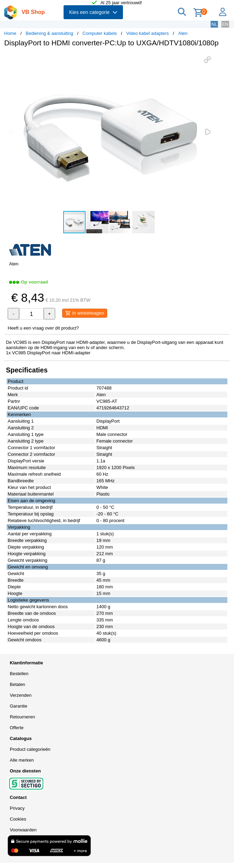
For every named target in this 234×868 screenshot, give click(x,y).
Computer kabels (100, 33)
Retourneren (22, 717)
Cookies (18, 819)
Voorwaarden (23, 830)
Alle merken (22, 760)
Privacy (17, 808)
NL (214, 24)
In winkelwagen (85, 313)
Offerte (17, 728)
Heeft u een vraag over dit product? (43, 328)
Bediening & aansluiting (50, 33)
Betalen (17, 684)
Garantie (19, 706)
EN (225, 24)
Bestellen (19, 674)
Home (10, 33)
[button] (207, 60)
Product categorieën (30, 749)
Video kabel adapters (147, 33)
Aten (183, 33)
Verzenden (21, 695)
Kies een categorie (93, 12)
